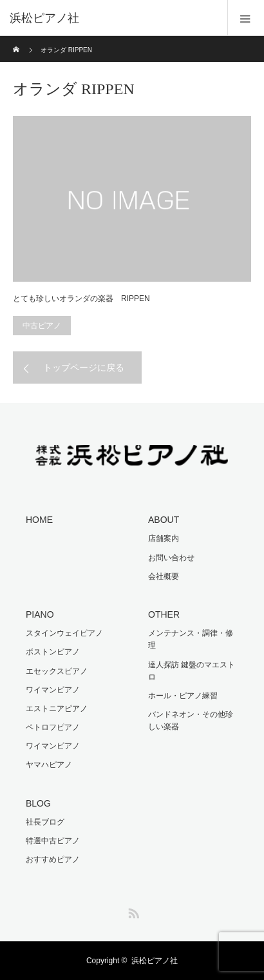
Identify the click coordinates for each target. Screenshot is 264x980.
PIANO (40, 614)
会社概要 (164, 576)
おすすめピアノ (53, 859)
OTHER (164, 614)
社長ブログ (45, 822)
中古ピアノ (42, 326)
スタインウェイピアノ (64, 633)
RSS (132, 911)
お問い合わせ (171, 558)
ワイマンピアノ (53, 690)
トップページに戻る (84, 367)
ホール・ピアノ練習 (183, 696)
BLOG (38, 803)
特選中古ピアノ (53, 841)
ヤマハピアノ (49, 765)
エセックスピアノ (57, 671)
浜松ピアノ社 (155, 961)
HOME (39, 520)
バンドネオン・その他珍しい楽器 (191, 720)
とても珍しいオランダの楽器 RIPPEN (81, 299)
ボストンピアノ (53, 652)
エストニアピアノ (57, 709)
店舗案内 (164, 538)
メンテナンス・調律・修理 (191, 639)
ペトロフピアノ (53, 727)
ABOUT (164, 520)
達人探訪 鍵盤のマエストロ (192, 671)
